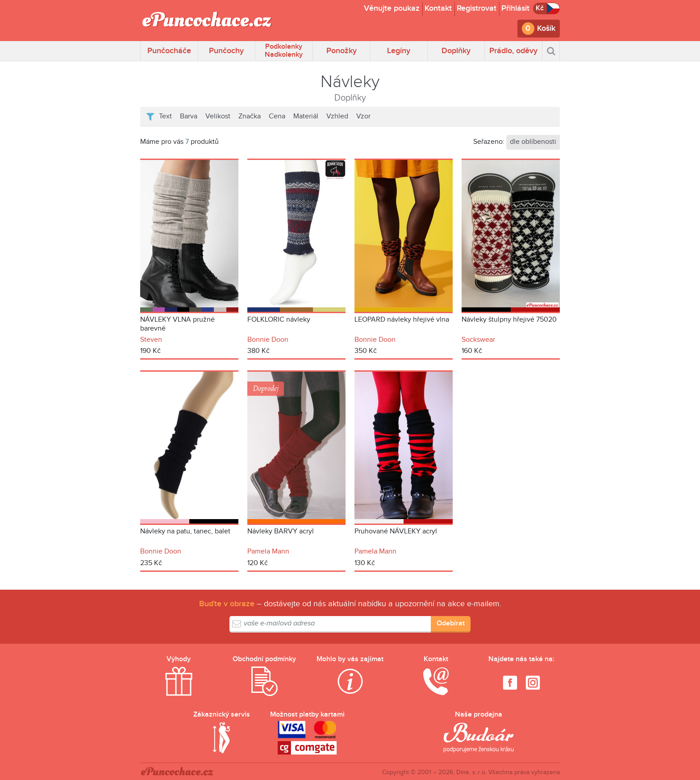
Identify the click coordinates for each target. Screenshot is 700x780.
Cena (277, 116)
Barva (189, 116)
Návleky (350, 82)
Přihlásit (515, 8)
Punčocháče (169, 51)
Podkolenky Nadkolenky (284, 51)
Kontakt (438, 8)
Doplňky (456, 51)
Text (165, 116)
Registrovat (477, 8)
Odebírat (451, 623)
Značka (250, 116)
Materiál (306, 116)
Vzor (363, 116)
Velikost (218, 116)
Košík (546, 28)
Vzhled (337, 116)
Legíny (399, 51)
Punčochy (226, 51)
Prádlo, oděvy (513, 51)
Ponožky (342, 51)
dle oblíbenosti (533, 142)
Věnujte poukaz (392, 8)
